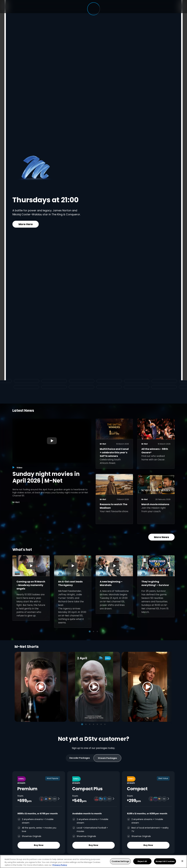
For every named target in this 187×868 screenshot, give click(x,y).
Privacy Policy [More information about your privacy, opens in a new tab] (60, 865)
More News (162, 537)
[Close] (182, 861)
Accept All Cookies (165, 861)
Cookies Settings (120, 861)
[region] (93, 861)
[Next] (169, 687)
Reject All (142, 861)
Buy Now (39, 845)
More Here (26, 224)
